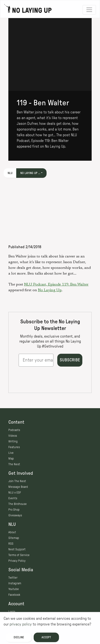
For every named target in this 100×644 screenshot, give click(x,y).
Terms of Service (19, 555)
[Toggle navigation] (89, 10)
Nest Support (17, 549)
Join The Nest (17, 481)
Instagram (15, 583)
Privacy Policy (17, 561)
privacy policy (21, 624)
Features (14, 447)
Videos (13, 436)
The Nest (14, 464)
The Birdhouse (18, 504)
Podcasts (14, 430)
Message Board (18, 487)
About (12, 532)
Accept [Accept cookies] (46, 637)
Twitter (13, 578)
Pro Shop (14, 510)
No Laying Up (50, 290)
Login (12, 612)
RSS (11, 544)
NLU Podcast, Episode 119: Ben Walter (56, 285)
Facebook (14, 595)
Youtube (14, 589)
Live (11, 453)
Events (13, 498)
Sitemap (14, 538)
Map (11, 459)
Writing (13, 441)
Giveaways (15, 515)
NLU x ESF (15, 493)
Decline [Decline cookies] (19, 637)
